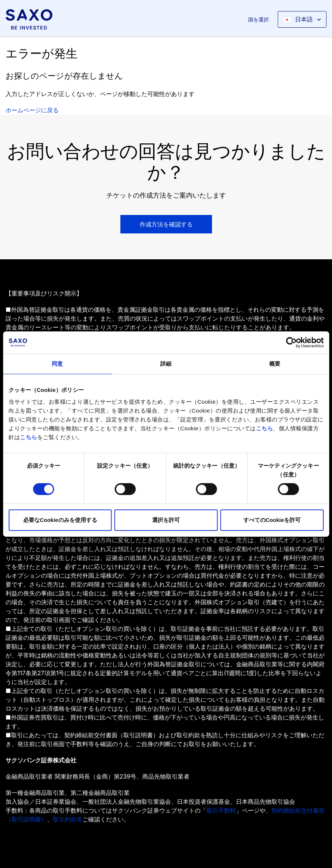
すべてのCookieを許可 (272, 520)
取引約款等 (68, 819)
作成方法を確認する (166, 224)
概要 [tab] (275, 364)
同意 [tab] (57, 364)
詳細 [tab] (166, 364)
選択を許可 (166, 520)
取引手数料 (221, 810)
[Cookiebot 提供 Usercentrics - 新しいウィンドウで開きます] (291, 342)
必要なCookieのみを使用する (60, 520)
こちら (265, 428)
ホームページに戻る (32, 110)
